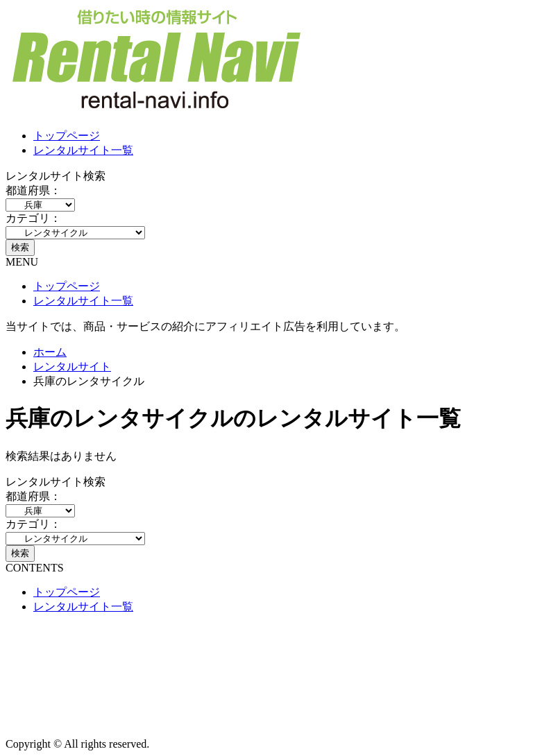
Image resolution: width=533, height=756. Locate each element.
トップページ (67, 136)
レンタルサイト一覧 (83, 150)
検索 (20, 247)
